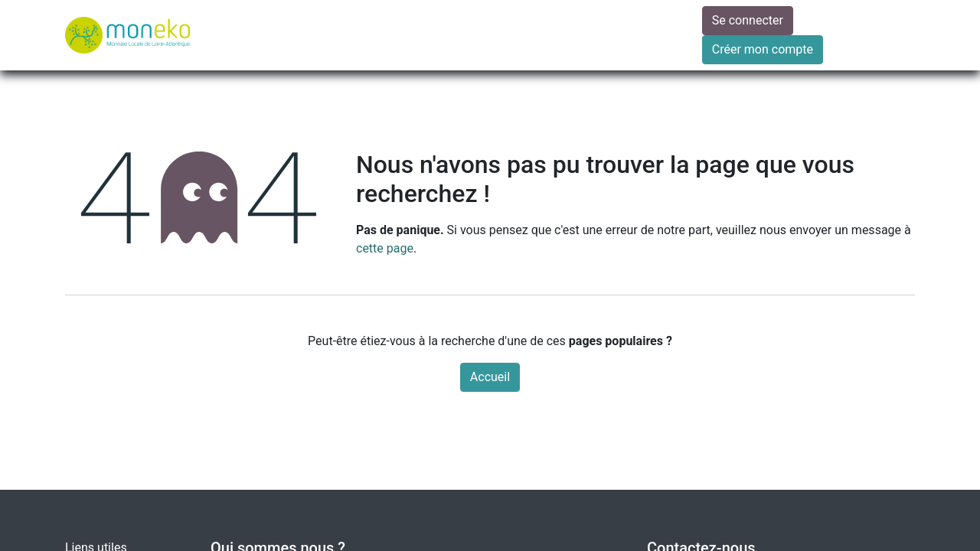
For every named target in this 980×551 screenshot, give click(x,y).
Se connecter (748, 20)
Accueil (490, 377)
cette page (385, 248)
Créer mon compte (763, 49)
